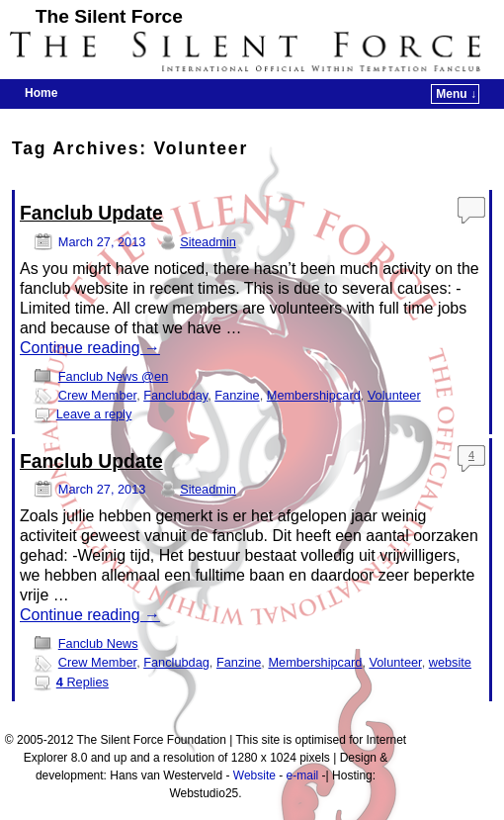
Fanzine (237, 395)
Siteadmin (208, 242)
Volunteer (394, 395)
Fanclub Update (91, 213)
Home (41, 93)
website (450, 662)
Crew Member (97, 395)
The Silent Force (109, 16)
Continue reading (90, 348)
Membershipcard (314, 395)
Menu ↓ (456, 94)
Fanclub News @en (113, 376)
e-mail (303, 775)
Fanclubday (175, 395)
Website (254, 775)
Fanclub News (98, 643)
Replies (83, 682)
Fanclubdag (176, 662)
